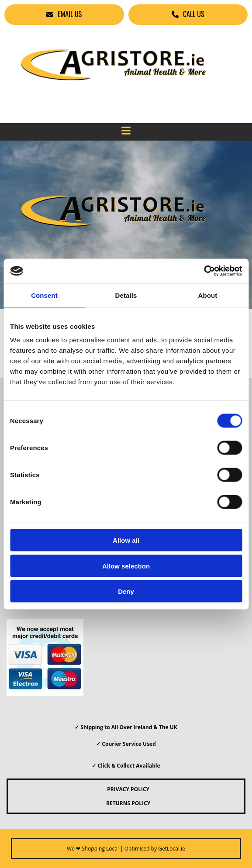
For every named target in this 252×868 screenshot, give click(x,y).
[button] (64, 15)
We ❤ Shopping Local (93, 849)
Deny (126, 591)
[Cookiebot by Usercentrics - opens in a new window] (204, 271)
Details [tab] (126, 295)
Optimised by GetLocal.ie (155, 849)
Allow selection (126, 566)
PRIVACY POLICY (126, 789)
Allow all (126, 540)
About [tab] (208, 295)
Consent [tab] (44, 295)
